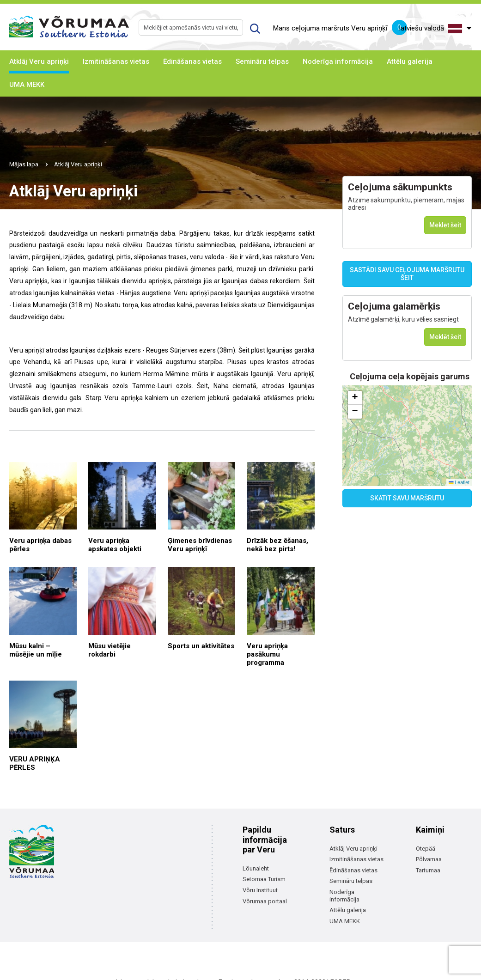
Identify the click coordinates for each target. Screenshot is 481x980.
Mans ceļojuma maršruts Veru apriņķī (340, 29)
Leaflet (459, 482)
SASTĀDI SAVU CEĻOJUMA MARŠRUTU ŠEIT (407, 274)
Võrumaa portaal (265, 901)
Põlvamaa (429, 859)
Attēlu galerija (410, 61)
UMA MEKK (27, 85)
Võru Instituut (260, 890)
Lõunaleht (256, 868)
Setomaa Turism (264, 879)
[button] (355, 398)
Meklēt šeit (445, 225)
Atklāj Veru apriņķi (39, 61)
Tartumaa (428, 870)
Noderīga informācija (338, 61)
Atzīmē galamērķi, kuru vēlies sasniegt (403, 319)
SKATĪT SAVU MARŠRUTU (407, 498)
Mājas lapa (24, 164)
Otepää (426, 849)
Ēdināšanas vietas (192, 61)
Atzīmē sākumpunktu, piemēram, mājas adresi (406, 204)
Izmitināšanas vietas (116, 61)
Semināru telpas (262, 61)
